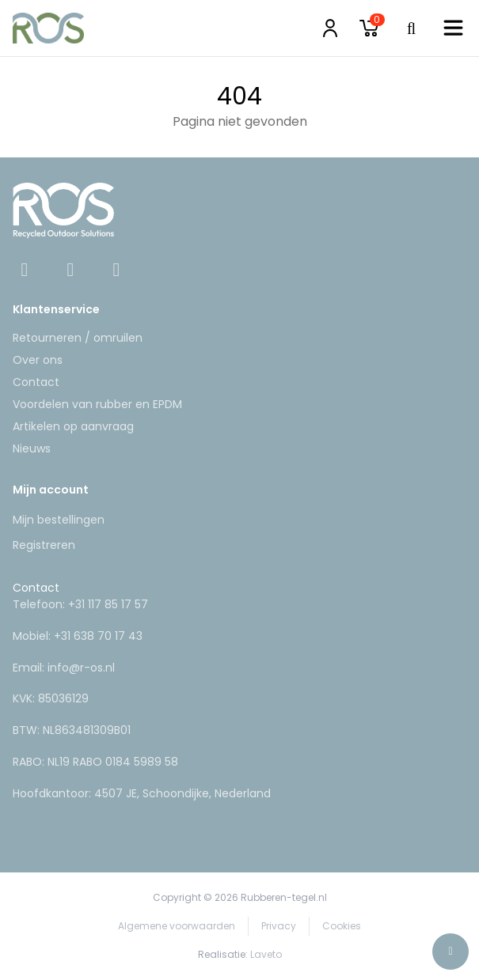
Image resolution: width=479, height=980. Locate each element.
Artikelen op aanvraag (73, 426)
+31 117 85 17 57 (108, 604)
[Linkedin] (116, 272)
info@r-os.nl (81, 668)
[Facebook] (26, 272)
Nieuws (32, 448)
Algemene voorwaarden (177, 926)
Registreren (44, 545)
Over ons (38, 360)
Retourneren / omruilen (78, 338)
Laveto (266, 954)
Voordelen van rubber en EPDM (97, 404)
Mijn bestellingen (59, 520)
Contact (36, 382)
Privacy (279, 926)
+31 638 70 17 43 (98, 636)
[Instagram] (72, 272)
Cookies (342, 926)
